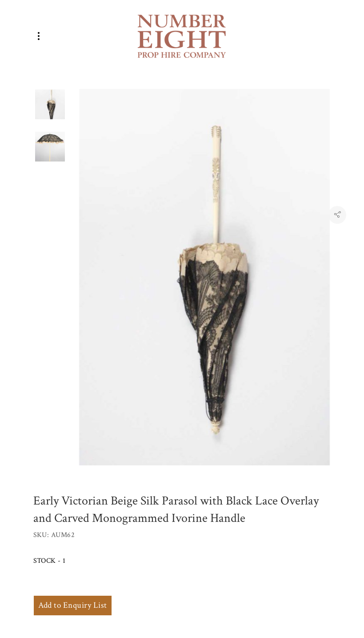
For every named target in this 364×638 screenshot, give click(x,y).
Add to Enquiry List (73, 605)
